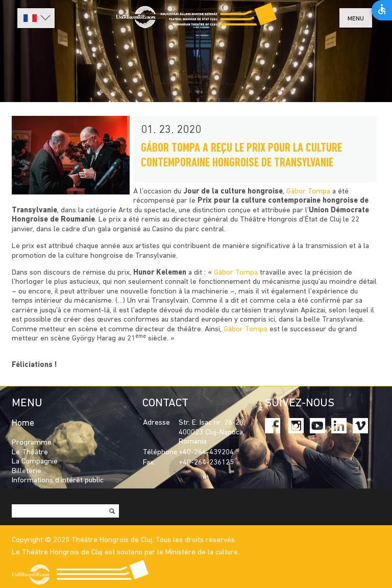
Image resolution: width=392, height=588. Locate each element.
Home (23, 423)
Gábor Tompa (308, 192)
